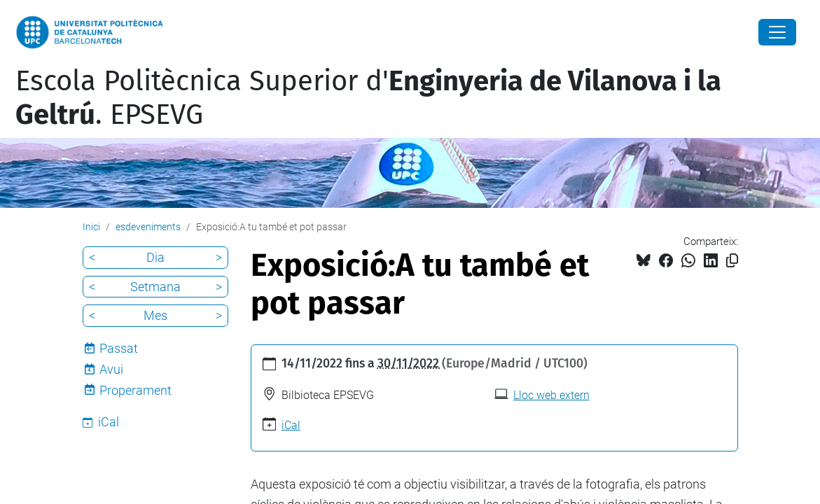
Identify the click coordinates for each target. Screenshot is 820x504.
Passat (119, 348)
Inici (91, 227)
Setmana (155, 287)
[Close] (777, 32)
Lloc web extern (551, 395)
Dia (155, 257)
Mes (155, 315)
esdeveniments (148, 227)
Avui (111, 369)
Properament (135, 390)
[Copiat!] (732, 261)
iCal (291, 425)
